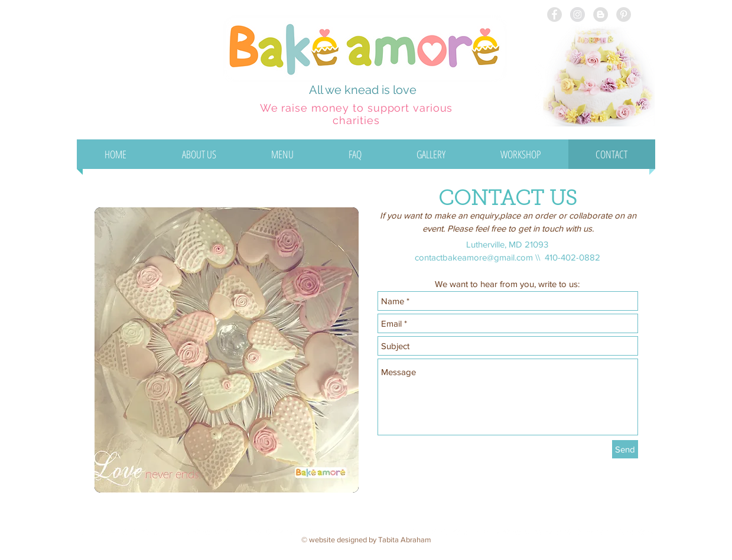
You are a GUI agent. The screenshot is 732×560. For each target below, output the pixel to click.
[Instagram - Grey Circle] (578, 14)
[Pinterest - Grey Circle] (624, 14)
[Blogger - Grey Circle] (601, 14)
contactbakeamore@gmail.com (474, 257)
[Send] (625, 449)
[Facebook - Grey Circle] (554, 14)
